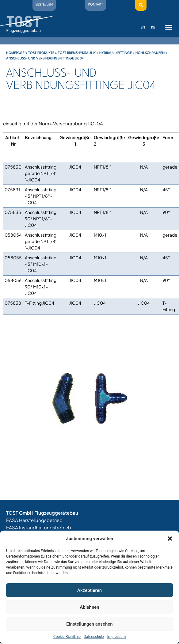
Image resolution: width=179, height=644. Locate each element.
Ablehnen (89, 607)
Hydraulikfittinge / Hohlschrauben (132, 53)
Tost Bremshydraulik (77, 53)
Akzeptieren (89, 590)
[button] (170, 539)
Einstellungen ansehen (89, 624)
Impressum (116, 637)
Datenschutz (94, 637)
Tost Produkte (41, 53)
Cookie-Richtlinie (67, 637)
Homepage (15, 53)
